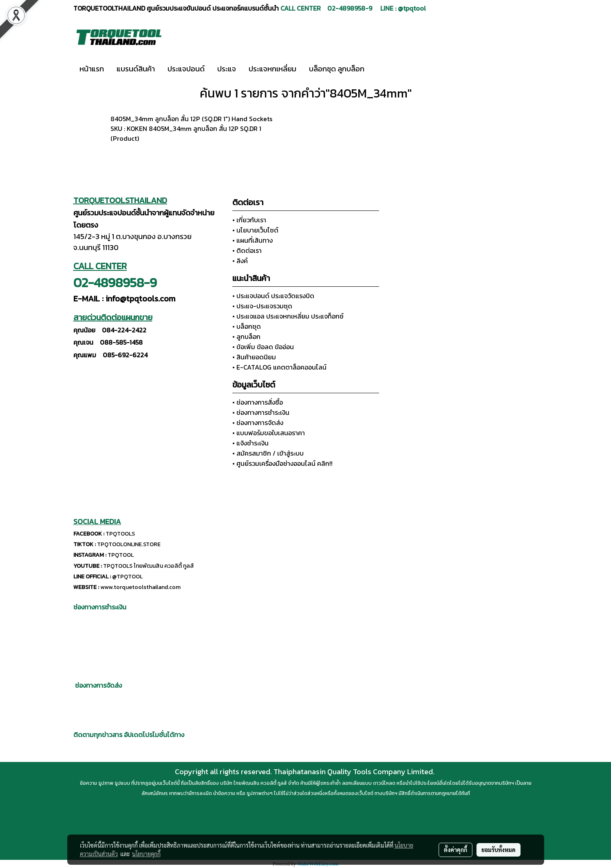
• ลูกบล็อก (246, 337)
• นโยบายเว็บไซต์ (255, 230)
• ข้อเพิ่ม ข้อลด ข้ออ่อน (263, 347)
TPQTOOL (121, 555)
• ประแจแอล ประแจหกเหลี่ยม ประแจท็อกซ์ (288, 316)
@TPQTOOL (127, 577)
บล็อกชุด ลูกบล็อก (337, 69)
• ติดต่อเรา (247, 250)
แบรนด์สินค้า (136, 69)
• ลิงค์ (240, 261)
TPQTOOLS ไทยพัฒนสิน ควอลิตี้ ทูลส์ (149, 566)
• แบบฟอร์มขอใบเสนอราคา (269, 433)
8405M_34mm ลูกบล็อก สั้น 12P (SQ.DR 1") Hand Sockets (191, 119)
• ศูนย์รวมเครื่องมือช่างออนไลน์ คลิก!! (282, 463)
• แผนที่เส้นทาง (253, 240)
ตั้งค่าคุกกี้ (455, 850)
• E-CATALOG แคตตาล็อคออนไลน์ (279, 367)
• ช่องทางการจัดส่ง (258, 423)
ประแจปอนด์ (186, 69)
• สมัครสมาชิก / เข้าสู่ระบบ (268, 453)
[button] (383, 69)
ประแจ (227, 69)
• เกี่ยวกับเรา (249, 220)
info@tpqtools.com (140, 299)
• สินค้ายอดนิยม (254, 357)
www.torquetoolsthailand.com (140, 587)
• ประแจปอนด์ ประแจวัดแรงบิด (273, 296)
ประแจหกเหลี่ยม (272, 69)
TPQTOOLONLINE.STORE (129, 544)
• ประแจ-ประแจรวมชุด (262, 306)
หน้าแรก (92, 69)
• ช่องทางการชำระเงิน (261, 412)
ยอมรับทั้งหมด (499, 850)
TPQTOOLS (120, 534)
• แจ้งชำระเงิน (250, 443)
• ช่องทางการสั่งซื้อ (258, 402)
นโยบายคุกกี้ (146, 854)
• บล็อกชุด (247, 326)
